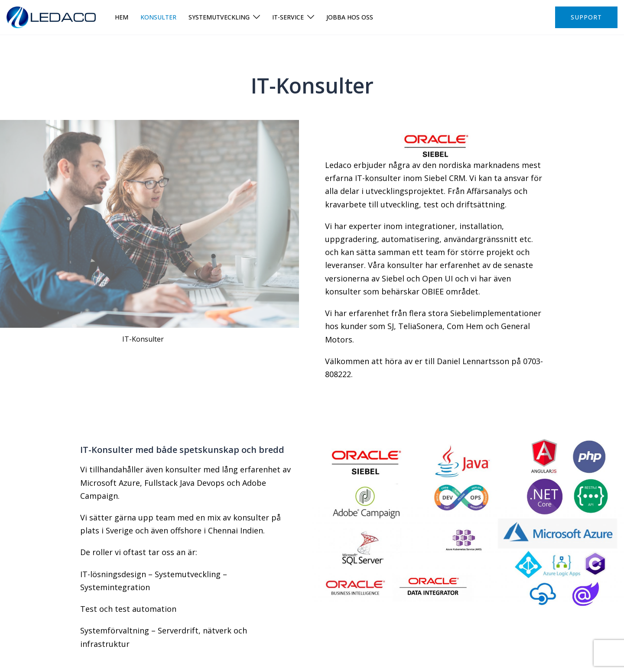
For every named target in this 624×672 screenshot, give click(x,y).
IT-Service (288, 17)
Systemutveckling (219, 17)
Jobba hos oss (350, 17)
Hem (122, 17)
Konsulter (158, 17)
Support (586, 17)
